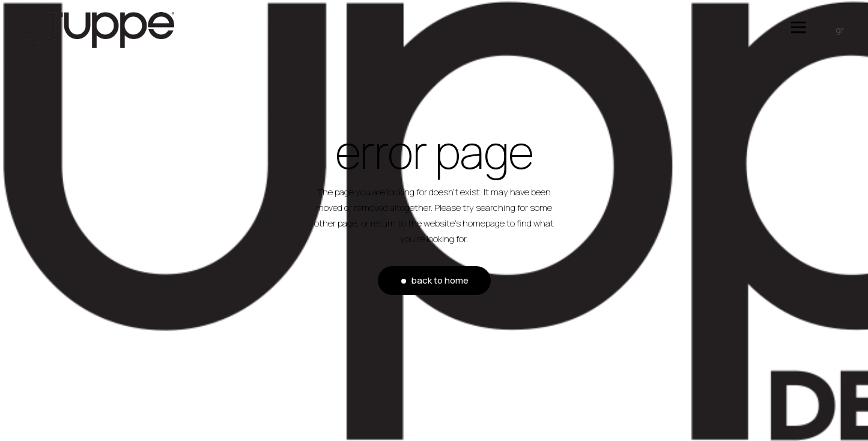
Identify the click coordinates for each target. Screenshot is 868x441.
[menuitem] (833, 30)
